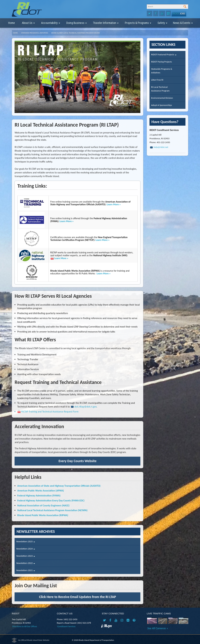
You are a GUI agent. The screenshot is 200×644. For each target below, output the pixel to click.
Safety (162, 24)
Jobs (179, 14)
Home (12, 23)
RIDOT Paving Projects (161, 62)
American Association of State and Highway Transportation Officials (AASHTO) (59, 486)
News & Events (183, 24)
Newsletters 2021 (26, 571)
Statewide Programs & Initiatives (35, 33)
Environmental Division (162, 98)
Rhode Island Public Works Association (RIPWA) (43, 515)
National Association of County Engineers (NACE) (43, 505)
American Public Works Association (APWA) (41, 491)
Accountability (51, 24)
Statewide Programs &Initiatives (162, 71)
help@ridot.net (161, 147)
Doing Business (77, 24)
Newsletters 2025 (26, 542)
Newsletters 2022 (26, 564)
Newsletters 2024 (26, 550)
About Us (28, 24)
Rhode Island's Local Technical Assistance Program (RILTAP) (76, 33)
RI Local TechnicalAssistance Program (160, 89)
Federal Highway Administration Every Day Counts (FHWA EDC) (51, 501)
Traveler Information (106, 24)
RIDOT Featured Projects (164, 56)
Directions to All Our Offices (25, 626)
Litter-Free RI (157, 80)
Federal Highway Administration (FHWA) (39, 496)
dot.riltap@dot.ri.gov (86, 407)
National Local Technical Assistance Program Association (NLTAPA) (52, 510)
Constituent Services (66, 626)
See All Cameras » (158, 628)
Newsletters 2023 (26, 557)
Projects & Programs (138, 24)
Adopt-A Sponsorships (161, 105)
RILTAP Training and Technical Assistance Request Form (50, 412)
